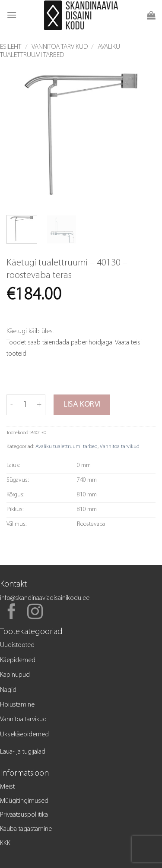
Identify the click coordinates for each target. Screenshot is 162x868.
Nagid (8, 690)
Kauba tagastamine (26, 829)
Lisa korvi (82, 405)
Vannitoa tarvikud (60, 47)
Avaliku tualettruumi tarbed (67, 447)
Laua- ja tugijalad (23, 752)
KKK (5, 843)
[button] (12, 15)
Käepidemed (18, 660)
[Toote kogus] (25, 405)
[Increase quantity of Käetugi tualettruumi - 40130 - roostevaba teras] (39, 405)
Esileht (11, 47)
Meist (7, 787)
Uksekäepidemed (24, 735)
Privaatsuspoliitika (24, 815)
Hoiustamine (17, 705)
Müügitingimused (24, 801)
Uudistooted (17, 645)
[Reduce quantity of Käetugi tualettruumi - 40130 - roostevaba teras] (12, 405)
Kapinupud (15, 675)
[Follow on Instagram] (35, 613)
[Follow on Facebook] (12, 613)
